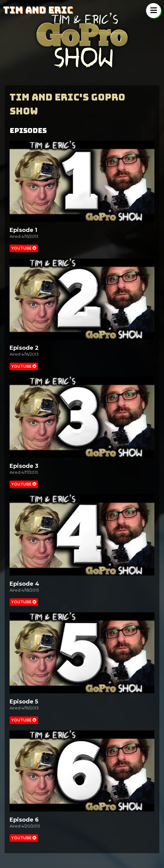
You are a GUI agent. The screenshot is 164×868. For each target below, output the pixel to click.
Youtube (24, 248)
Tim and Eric (38, 10)
